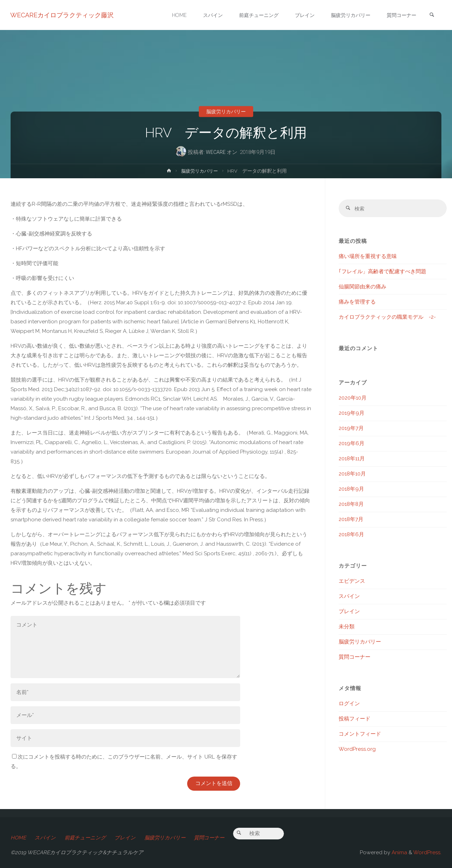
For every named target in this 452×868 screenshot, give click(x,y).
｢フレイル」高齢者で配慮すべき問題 (382, 272)
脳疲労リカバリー (226, 112)
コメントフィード (360, 735)
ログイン (349, 705)
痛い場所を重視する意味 (368, 257)
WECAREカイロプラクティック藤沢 (62, 15)
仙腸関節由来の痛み (362, 287)
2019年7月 (351, 429)
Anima (399, 852)
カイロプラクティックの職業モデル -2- (387, 318)
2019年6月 (352, 444)
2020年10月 (353, 399)
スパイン (349, 597)
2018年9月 (351, 490)
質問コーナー (355, 658)
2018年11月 (352, 460)
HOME (18, 838)
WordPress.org (357, 750)
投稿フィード (355, 720)
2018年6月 (351, 535)
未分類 (347, 628)
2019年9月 (352, 414)
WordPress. (427, 852)
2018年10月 (352, 475)
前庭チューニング (87, 838)
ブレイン (349, 612)
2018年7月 (351, 520)
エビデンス (352, 582)
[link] (431, 15)
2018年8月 (351, 505)
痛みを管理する (357, 303)
